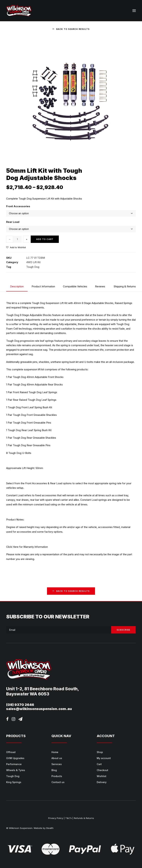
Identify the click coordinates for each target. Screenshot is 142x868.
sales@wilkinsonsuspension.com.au (39, 709)
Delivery (102, 782)
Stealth (50, 828)
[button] (134, 11)
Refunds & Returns (84, 818)
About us (57, 758)
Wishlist (102, 776)
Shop (100, 752)
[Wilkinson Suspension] (19, 11)
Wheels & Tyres (16, 770)
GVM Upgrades (15, 758)
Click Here (12, 547)
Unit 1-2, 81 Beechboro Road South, (43, 689)
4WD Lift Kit (33, 262)
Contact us (58, 782)
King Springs (14, 782)
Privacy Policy (56, 818)
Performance (14, 764)
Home (55, 752)
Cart (99, 764)
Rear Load (13, 222)
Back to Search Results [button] (71, 29)
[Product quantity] (17, 239)
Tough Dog (33, 267)
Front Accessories (18, 206)
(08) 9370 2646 (20, 705)
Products (57, 776)
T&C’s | (69, 818)
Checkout (102, 770)
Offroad (11, 752)
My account (104, 758)
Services (57, 764)
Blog (54, 770)
